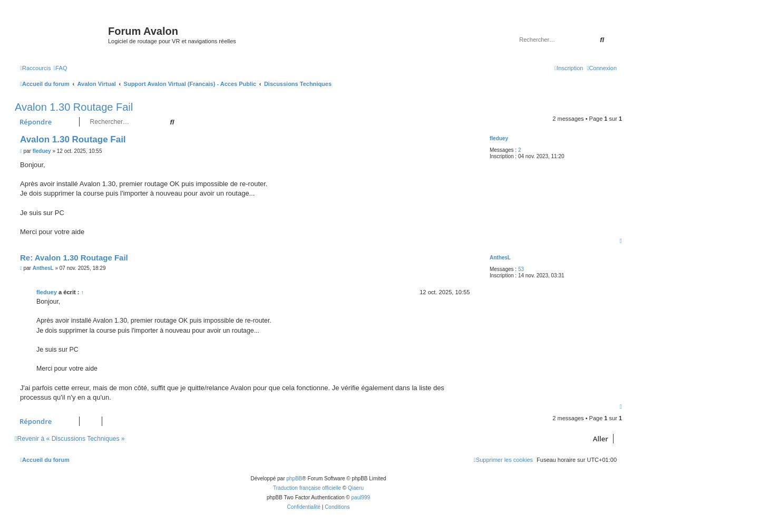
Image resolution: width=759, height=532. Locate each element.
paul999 (361, 497)
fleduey (499, 138)
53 (521, 269)
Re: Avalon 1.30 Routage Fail (74, 258)
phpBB (294, 478)
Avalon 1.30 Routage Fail (74, 107)
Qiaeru (356, 488)
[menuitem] (60, 68)
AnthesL (500, 258)
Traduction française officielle (307, 488)
